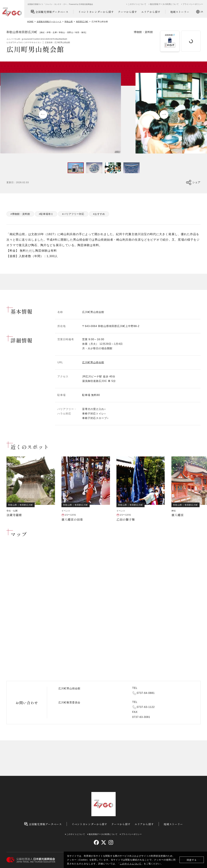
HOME (30, 22)
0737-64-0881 (146, 693)
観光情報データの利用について (164, 4)
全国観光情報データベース (50, 12)
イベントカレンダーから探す (96, 12)
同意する (192, 860)
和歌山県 (69, 22)
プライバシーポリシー (193, 4)
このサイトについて (131, 864)
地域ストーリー (180, 12)
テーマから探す (128, 12)
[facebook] (96, 842)
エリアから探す (151, 12)
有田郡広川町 (82, 22)
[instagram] (111, 842)
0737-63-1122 (146, 707)
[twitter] (104, 842)
